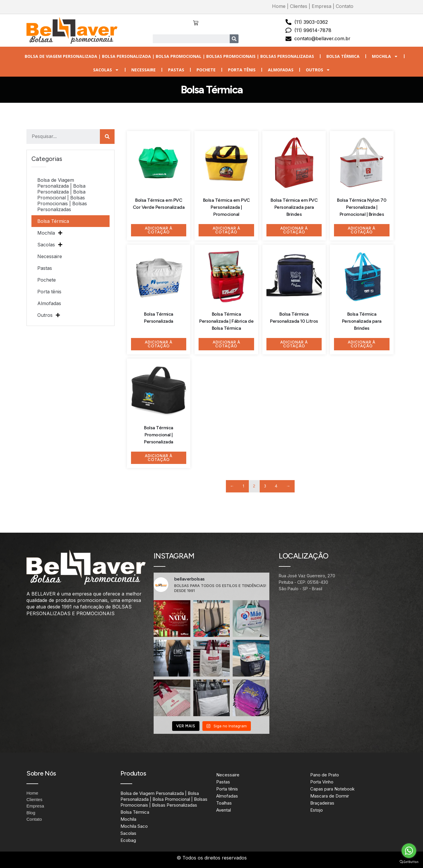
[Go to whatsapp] (409, 851)
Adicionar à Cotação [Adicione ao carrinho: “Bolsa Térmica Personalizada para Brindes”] (362, 344)
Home (279, 6)
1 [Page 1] (244, 486)
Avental (224, 810)
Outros (318, 70)
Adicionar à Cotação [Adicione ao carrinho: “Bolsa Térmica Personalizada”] (159, 344)
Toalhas (224, 803)
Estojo (317, 810)
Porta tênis (242, 70)
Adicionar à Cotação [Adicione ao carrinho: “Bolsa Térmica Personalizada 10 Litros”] (294, 344)
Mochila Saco (134, 826)
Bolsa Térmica (343, 56)
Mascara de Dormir (330, 796)
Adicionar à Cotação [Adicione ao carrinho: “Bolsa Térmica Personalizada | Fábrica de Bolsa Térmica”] (226, 344)
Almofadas (281, 70)
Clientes (299, 6)
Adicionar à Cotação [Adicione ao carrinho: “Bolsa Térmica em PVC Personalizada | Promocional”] (226, 230)
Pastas (176, 70)
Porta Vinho (322, 782)
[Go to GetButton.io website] (409, 862)
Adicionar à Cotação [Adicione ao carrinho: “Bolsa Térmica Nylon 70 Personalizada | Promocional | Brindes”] (362, 230)
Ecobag (128, 840)
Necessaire (143, 70)
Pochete (206, 70)
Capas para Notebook (332, 789)
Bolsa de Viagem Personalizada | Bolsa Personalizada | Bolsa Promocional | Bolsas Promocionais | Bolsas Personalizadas (169, 56)
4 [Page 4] (276, 486)
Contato (345, 6)
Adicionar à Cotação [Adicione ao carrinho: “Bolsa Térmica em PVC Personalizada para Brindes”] (294, 230)
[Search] (234, 39)
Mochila (385, 56)
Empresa (322, 6)
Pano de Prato (325, 775)
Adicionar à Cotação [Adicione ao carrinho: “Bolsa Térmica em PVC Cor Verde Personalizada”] (159, 230)
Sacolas (106, 70)
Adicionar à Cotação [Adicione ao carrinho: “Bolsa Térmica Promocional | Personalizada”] (159, 458)
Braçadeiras (322, 803)
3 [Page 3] (265, 486)
